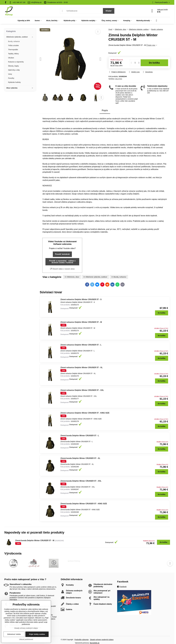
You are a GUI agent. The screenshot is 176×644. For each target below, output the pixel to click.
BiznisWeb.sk (95, 643)
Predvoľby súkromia (81, 640)
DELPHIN (119, 79)
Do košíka (154, 63)
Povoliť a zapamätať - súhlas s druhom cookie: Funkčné (62, 262)
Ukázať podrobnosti (26, 639)
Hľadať (109, 11)
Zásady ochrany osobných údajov (102, 640)
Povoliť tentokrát (62, 254)
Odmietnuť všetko (14, 634)
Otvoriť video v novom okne (62, 269)
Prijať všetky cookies (37, 634)
